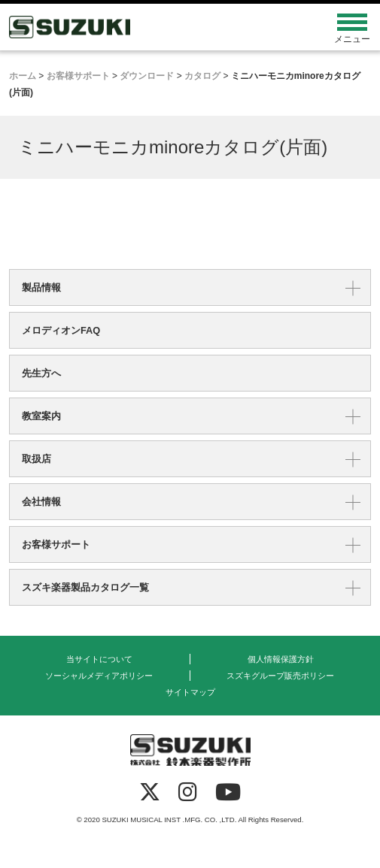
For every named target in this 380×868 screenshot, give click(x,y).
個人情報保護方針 (281, 659)
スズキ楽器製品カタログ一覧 (85, 587)
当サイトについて (99, 659)
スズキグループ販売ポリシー (280, 676)
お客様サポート (56, 544)
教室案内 (41, 416)
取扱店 (36, 459)
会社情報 (41, 502)
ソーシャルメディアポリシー (99, 676)
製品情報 (41, 287)
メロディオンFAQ (61, 330)
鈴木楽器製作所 (145, 27)
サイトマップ (190, 692)
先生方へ (41, 373)
